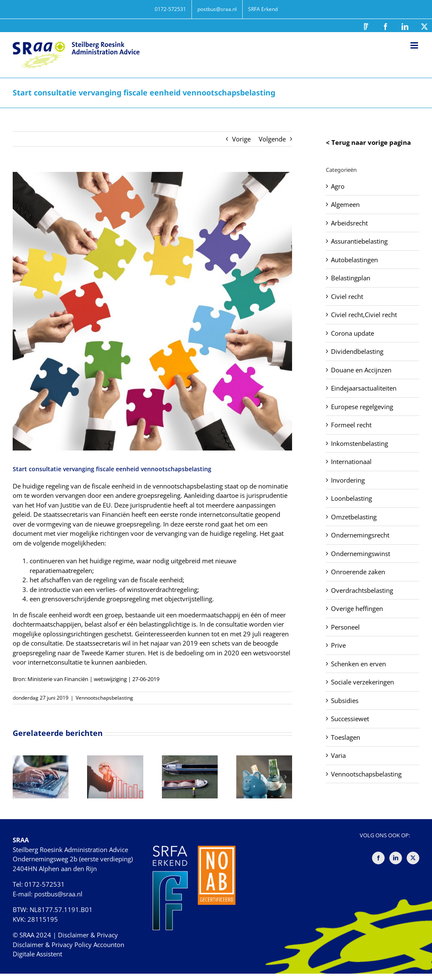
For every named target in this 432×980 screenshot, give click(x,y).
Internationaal (351, 461)
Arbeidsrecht (349, 223)
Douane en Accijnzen (361, 370)
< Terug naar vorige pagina (368, 142)
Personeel (345, 627)
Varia (338, 755)
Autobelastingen (354, 260)
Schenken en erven (358, 664)
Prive (338, 645)
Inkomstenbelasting (360, 443)
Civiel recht (347, 296)
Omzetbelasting (354, 517)
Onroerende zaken (358, 572)
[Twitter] (413, 858)
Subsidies (345, 700)
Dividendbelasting (357, 351)
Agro (338, 186)
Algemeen (345, 204)
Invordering (348, 480)
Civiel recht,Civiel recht (364, 315)
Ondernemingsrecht (360, 535)
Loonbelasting (351, 498)
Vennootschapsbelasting (104, 698)
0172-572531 (45, 884)
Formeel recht (351, 425)
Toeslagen (346, 737)
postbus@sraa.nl (58, 894)
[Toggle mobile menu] (415, 45)
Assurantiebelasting (359, 241)
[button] (19, 777)
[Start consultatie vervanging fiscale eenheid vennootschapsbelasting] (152, 311)
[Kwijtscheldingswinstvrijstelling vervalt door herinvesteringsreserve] (190, 760)
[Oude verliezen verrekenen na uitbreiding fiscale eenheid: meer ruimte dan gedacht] (115, 760)
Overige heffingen (357, 608)
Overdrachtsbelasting (362, 590)
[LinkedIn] (396, 858)
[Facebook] (378, 858)
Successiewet (350, 719)
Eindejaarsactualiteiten (364, 388)
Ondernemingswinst (361, 554)
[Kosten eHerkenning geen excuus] (41, 760)
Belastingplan (351, 278)
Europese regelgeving (362, 407)
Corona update (353, 333)
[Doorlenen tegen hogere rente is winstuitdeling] (264, 760)
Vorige (241, 139)
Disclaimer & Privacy (88, 935)
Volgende (272, 139)
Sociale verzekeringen (362, 682)
